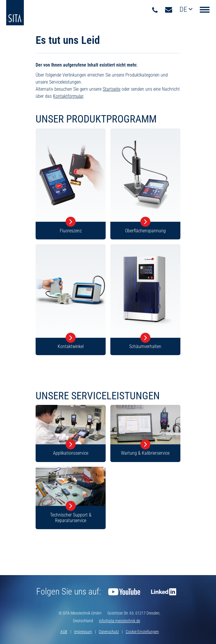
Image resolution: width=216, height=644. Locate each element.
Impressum (83, 632)
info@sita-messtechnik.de (119, 621)
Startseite (112, 89)
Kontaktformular (68, 96)
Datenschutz (109, 632)
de (184, 9)
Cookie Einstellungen (142, 632)
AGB (64, 632)
